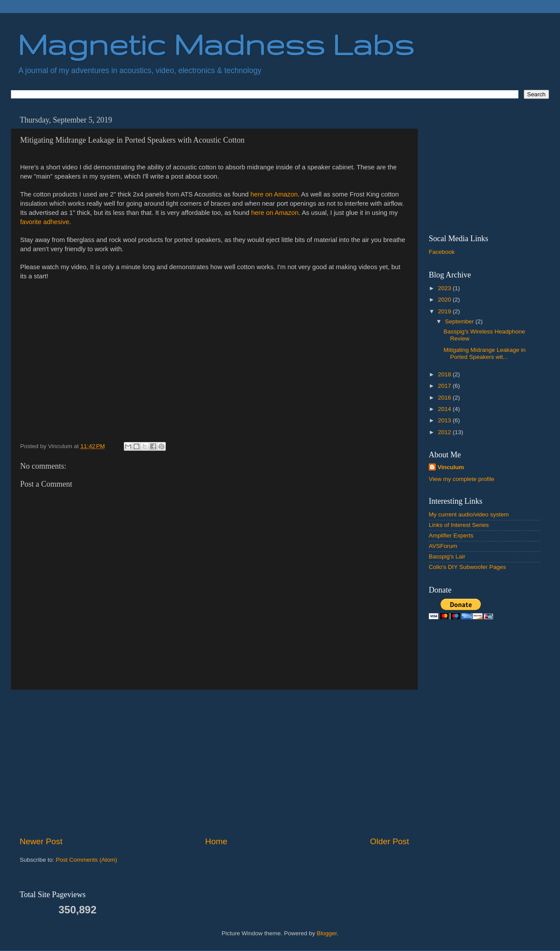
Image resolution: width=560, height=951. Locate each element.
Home (216, 841)
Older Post (390, 841)
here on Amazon (274, 194)
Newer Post (41, 841)
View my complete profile (462, 479)
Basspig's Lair (447, 556)
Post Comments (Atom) (87, 860)
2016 (445, 398)
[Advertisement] (214, 763)
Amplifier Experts (451, 535)
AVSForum (443, 546)
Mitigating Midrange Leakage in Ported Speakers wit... (485, 353)
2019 (445, 311)
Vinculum (451, 467)
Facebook (442, 252)
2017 (445, 386)
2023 (445, 288)
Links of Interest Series (459, 525)
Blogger (327, 933)
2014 (445, 409)
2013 (445, 420)
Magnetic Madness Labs (216, 44)
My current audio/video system (469, 514)
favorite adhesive (45, 222)
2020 (445, 300)
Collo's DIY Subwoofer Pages (467, 567)
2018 (445, 374)
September (460, 321)
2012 (445, 432)
